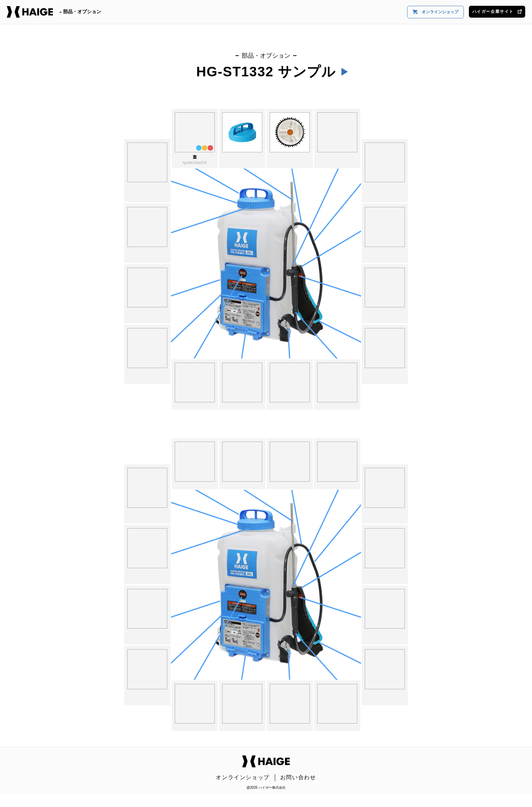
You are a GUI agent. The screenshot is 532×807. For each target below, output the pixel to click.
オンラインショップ (435, 12)
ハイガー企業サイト (497, 12)
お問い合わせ (298, 777)
